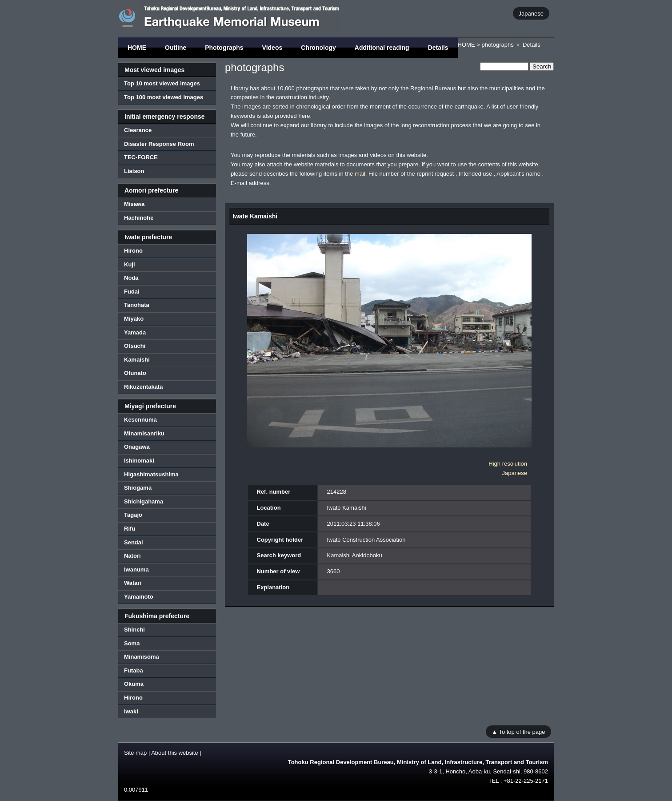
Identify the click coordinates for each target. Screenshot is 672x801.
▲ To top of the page (518, 731)
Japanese (531, 13)
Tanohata (137, 305)
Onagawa (137, 447)
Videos (272, 48)
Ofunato (135, 373)
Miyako (134, 319)
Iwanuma (136, 570)
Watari (133, 583)
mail (360, 174)
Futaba (134, 670)
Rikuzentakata (143, 387)
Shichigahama (144, 501)
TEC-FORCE (141, 157)
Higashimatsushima (151, 474)
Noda (131, 278)
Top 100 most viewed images (164, 97)
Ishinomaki (139, 461)
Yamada (135, 332)
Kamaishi (137, 360)
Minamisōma (142, 657)
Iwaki (131, 711)
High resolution (508, 464)
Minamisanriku (144, 433)
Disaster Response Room (159, 144)
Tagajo (133, 515)
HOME (137, 48)
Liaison (134, 171)
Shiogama (138, 488)
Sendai (134, 542)
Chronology (318, 48)
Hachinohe (139, 218)
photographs (497, 45)
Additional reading (382, 48)
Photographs (224, 48)
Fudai (132, 292)
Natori (132, 556)
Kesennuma (140, 420)
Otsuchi (135, 346)
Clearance (138, 130)
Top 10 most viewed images (162, 83)
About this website (175, 753)
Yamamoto (139, 597)
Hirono (133, 251)
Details (438, 48)
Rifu (130, 529)
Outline (176, 48)
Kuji (130, 264)
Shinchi (134, 630)
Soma (132, 643)
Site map (135, 753)
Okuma (134, 684)
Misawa (134, 204)
